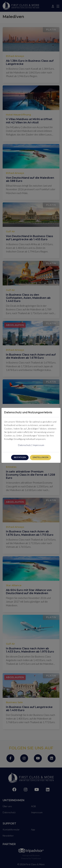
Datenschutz (9, 811)
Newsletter (8, 834)
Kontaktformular (11, 828)
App (33, 828)
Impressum (37, 811)
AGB (33, 805)
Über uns (7, 805)
